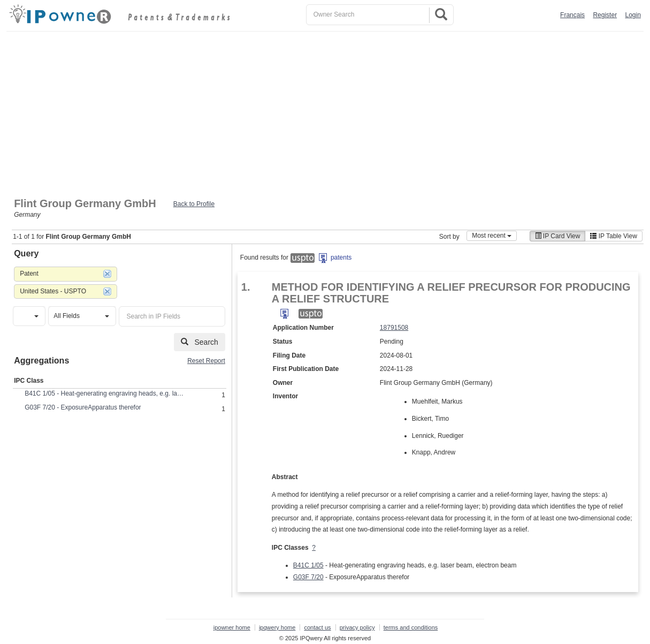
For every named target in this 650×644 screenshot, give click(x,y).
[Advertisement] (325, 112)
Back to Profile (194, 204)
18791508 (394, 328)
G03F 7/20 (308, 577)
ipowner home (232, 627)
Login (633, 15)
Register (605, 15)
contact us (317, 627)
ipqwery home (277, 627)
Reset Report (206, 361)
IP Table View (613, 236)
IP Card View (558, 236)
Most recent (492, 236)
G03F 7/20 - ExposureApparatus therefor (83, 407)
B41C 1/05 (308, 565)
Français (572, 15)
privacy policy (357, 627)
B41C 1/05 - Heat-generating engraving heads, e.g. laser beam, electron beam (105, 393)
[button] (29, 316)
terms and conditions (411, 627)
